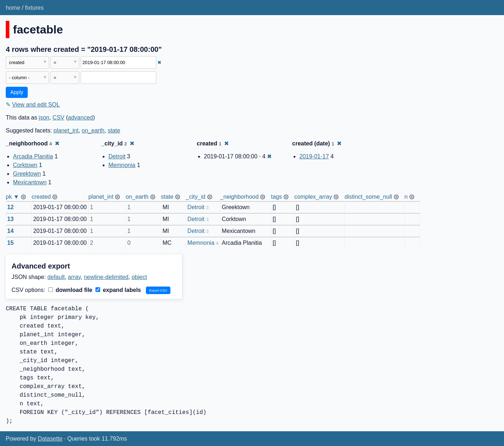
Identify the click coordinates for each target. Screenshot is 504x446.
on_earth (93, 130)
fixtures (34, 8)
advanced (81, 118)
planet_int (66, 130)
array (74, 277)
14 (10, 231)
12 (10, 207)
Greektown (27, 174)
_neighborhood (239, 197)
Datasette (50, 439)
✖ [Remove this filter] (159, 62)
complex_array (313, 197)
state (114, 130)
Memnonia (122, 165)
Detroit (117, 156)
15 (10, 243)
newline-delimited (106, 277)
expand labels (118, 290)
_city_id (196, 197)
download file (70, 290)
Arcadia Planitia (33, 156)
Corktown (25, 165)
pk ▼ (12, 197)
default (56, 277)
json (44, 118)
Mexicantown (30, 182)
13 (10, 219)
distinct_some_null (368, 197)
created (41, 197)
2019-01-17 (314, 156)
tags (276, 197)
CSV (59, 118)
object (139, 277)
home (13, 8)
